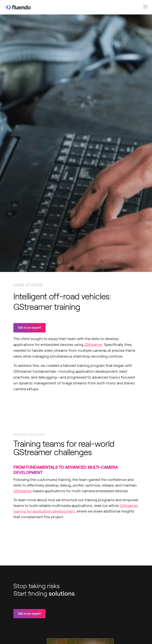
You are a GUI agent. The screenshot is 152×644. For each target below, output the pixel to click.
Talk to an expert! (29, 328)
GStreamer (93, 345)
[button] (145, 7)
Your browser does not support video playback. (45, 544)
